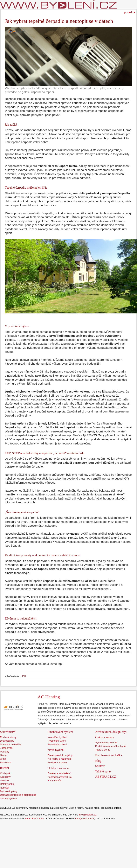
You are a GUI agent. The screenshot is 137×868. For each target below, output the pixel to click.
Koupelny (5, 777)
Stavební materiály (10, 744)
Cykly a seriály (105, 737)
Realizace (6, 762)
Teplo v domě (103, 750)
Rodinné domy (8, 737)
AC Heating (49, 697)
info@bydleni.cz (88, 815)
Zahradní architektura (60, 777)
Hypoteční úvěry (57, 741)
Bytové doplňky (9, 791)
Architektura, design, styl (111, 732)
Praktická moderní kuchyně (110, 746)
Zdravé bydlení (8, 799)
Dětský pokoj (7, 784)
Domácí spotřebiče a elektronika (18, 795)
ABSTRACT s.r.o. (35, 818)
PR (24, 676)
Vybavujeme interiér (106, 742)
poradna (130, 12)
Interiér (5, 768)
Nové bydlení (56, 750)
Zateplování (7, 748)
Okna (3, 759)
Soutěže (100, 766)
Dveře (3, 755)
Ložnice (4, 780)
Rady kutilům (55, 780)
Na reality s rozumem (60, 759)
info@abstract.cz (85, 818)
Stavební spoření (57, 744)
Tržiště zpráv (103, 771)
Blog (98, 761)
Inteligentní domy (57, 762)
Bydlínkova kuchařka (109, 755)
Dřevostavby (7, 741)
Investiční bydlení (57, 737)
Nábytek (5, 788)
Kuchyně (5, 773)
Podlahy (5, 752)
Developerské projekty (60, 755)
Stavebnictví (8, 732)
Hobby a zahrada (58, 768)
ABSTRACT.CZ (106, 777)
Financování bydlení (60, 732)
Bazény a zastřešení (59, 773)
